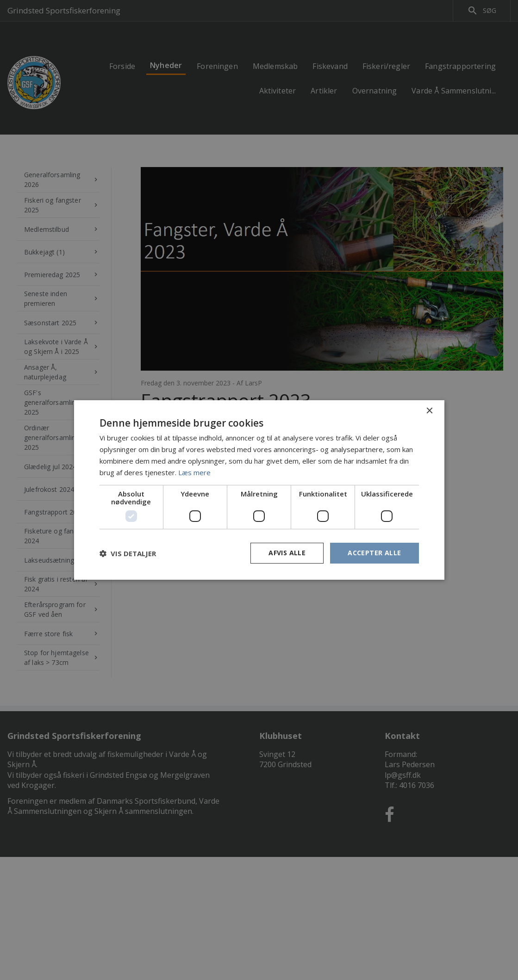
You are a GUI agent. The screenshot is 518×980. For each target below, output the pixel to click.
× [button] (429, 411)
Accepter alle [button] (374, 553)
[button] (128, 553)
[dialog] (259, 490)
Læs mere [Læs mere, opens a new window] (194, 472)
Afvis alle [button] (287, 553)
